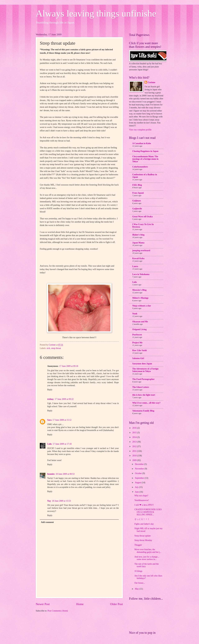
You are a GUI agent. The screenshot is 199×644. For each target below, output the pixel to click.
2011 (135, 451)
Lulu (49, 444)
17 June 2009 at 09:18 (69, 366)
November (140, 469)
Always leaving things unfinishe (96, 13)
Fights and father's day (144, 524)
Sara (49, 420)
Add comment (47, 522)
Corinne (151, 82)
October (139, 473)
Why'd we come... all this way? (146, 403)
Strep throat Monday (143, 540)
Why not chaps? (141, 496)
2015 (135, 433)
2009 (135, 460)
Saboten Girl (138, 358)
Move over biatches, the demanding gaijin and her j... (148, 551)
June (137, 492)
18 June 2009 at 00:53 (65, 474)
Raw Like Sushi (140, 350)
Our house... (140, 583)
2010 (135, 456)
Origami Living (139, 329)
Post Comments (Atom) (58, 611)
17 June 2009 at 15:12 (62, 420)
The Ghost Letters (141, 387)
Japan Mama (138, 243)
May (137, 589)
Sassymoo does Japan (142, 364)
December (140, 464)
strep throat (56, 348)
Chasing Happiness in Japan (145, 151)
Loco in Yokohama (141, 274)
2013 (135, 442)
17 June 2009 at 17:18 (62, 444)
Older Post (116, 604)
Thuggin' (138, 545)
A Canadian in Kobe (142, 143)
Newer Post (43, 604)
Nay (49, 501)
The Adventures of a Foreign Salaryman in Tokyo (145, 370)
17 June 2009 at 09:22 (64, 399)
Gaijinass (137, 201)
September (140, 478)
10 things (138, 571)
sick (48, 348)
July (137, 487)
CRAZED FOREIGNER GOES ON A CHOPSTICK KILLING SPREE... (148, 512)
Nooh (135, 314)
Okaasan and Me (140, 322)
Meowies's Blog (139, 290)
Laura (135, 266)
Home (80, 604)
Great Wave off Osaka (142, 217)
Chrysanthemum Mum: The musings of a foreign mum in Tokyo (145, 159)
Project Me (137, 343)
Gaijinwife (137, 209)
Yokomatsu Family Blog (143, 411)
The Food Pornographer (143, 379)
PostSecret (137, 335)
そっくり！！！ (142, 519)
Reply (50, 390)
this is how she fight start (144, 395)
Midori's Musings (140, 298)
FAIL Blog (137, 185)
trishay (50, 399)
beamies (51, 474)
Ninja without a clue (142, 306)
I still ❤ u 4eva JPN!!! (144, 505)
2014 (135, 437)
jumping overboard (141, 250)
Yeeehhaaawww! (142, 500)
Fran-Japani (138, 193)
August (138, 483)
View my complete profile (140, 130)
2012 (135, 446)
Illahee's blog (138, 235)
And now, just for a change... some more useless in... (147, 558)
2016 (135, 428)
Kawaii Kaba (138, 258)
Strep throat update (142, 536)
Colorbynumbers (140, 167)
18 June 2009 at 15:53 (61, 501)
